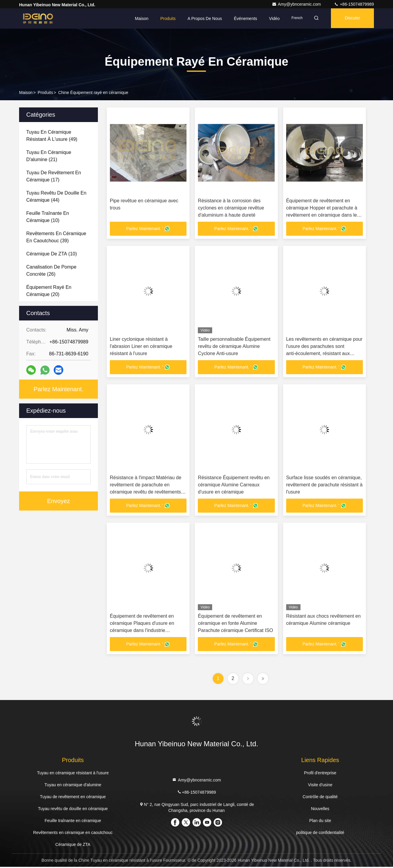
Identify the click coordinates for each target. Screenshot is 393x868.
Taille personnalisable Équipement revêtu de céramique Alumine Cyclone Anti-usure (234, 347)
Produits (164, 18)
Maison (138, 18)
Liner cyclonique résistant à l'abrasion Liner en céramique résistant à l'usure (141, 347)
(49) (52, 136)
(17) (54, 176)
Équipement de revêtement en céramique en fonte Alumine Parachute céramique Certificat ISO (235, 624)
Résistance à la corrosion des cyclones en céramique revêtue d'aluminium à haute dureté (231, 208)
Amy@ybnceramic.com (297, 4)
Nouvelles (320, 810)
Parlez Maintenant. (59, 389)
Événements (242, 18)
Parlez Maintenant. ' (148, 229)
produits (45, 92)
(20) (49, 291)
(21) (49, 156)
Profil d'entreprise (320, 774)
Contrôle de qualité (320, 798)
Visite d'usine (320, 786)
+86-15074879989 (354, 4)
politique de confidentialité (320, 834)
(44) (56, 196)
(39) (56, 237)
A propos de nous (201, 18)
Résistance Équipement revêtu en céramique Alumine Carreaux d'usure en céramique (234, 485)
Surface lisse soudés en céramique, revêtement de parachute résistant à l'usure (324, 485)
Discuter (351, 18)
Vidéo (271, 18)
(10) (48, 217)
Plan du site (320, 822)
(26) (51, 270)
